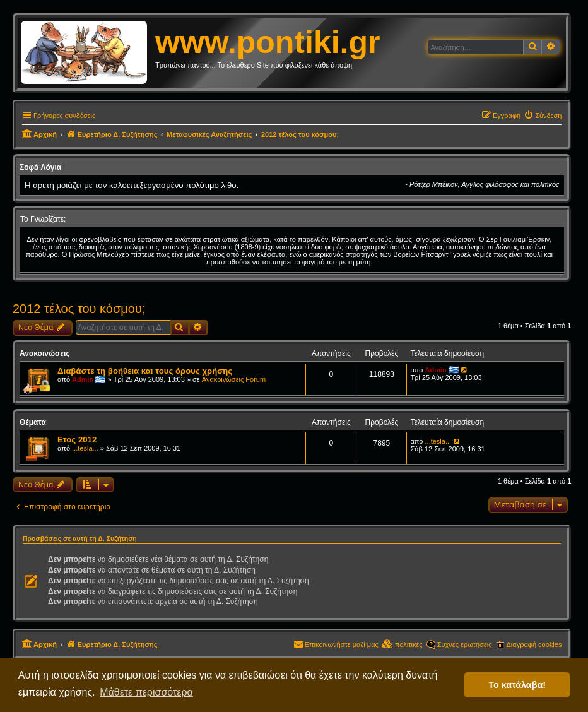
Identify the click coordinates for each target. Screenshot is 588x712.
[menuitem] (543, 116)
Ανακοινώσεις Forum (234, 379)
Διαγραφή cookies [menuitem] (534, 644)
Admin (83, 379)
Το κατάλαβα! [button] (517, 685)
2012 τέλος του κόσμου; (79, 309)
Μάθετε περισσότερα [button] (146, 692)
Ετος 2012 (77, 440)
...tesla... (85, 448)
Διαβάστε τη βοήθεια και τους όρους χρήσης (145, 371)
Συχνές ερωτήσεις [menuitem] (465, 644)
